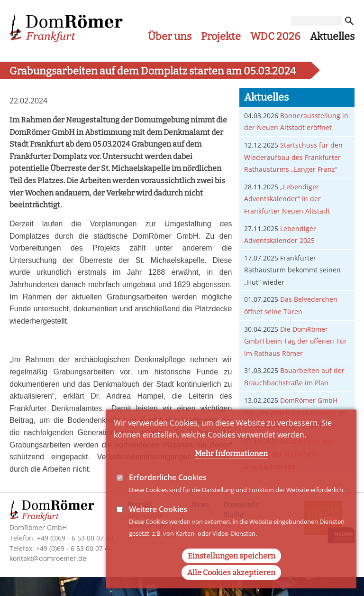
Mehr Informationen (231, 470)
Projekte (221, 37)
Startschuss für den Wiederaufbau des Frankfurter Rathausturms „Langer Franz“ (293, 157)
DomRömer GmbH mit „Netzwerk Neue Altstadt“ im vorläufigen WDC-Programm (296, 412)
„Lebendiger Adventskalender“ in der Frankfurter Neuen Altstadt (287, 199)
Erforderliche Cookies (168, 494)
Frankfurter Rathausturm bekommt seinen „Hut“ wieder (292, 270)
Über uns (170, 37)
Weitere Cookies (158, 527)
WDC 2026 (275, 37)
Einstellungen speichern (232, 573)
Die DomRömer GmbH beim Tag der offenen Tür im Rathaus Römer (296, 341)
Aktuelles (332, 37)
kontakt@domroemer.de (48, 558)
